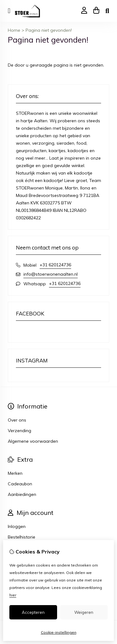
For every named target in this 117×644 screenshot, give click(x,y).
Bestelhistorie (22, 537)
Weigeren (84, 612)
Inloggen (17, 526)
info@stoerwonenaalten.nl (51, 274)
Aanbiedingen (22, 494)
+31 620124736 (55, 265)
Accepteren (33, 612)
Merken (15, 473)
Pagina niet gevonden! (49, 30)
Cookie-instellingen (59, 632)
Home (14, 30)
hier (13, 595)
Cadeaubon (20, 484)
